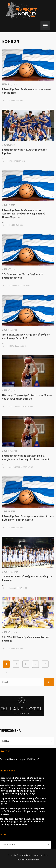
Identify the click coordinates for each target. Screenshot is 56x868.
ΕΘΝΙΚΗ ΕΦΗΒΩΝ (15, 101)
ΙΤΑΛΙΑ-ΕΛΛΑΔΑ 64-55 (17, 346)
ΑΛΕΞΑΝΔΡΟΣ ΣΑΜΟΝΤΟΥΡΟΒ (20, 407)
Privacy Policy (43, 855)
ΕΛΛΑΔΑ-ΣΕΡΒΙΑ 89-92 (17, 588)
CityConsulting (33, 860)
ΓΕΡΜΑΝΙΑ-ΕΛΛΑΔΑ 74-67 (19, 286)
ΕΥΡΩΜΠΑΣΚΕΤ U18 (16, 161)
